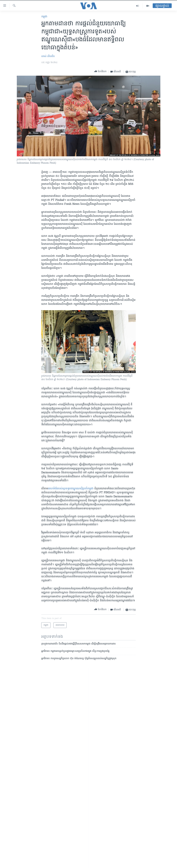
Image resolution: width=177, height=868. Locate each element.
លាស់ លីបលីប (48, 56)
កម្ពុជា (44, 17)
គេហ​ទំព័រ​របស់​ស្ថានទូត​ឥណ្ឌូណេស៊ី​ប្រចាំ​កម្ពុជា (71, 489)
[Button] (100, 72)
